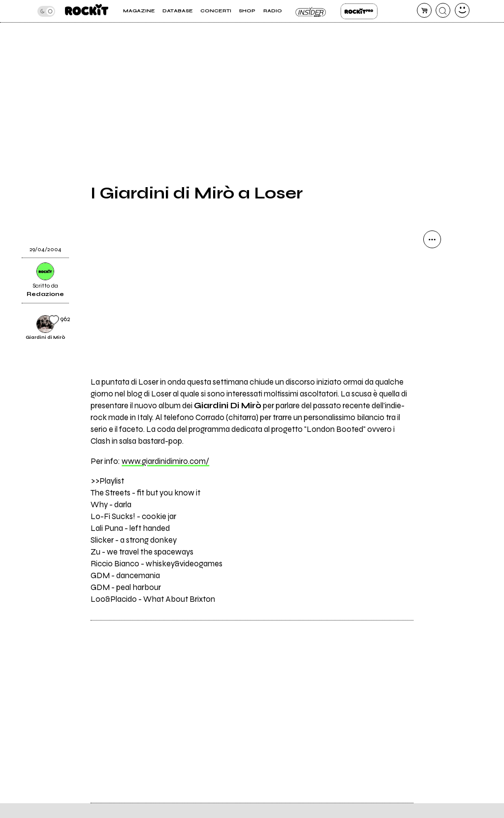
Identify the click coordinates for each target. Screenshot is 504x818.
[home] (87, 11)
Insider (311, 11)
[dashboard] (462, 10)
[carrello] (424, 10)
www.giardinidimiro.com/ (165, 461)
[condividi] (432, 239)
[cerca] (443, 10)
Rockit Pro (359, 11)
